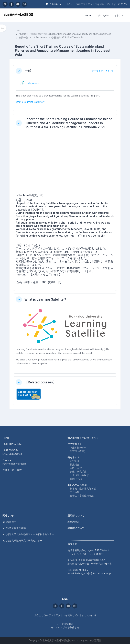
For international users (14, 464)
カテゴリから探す (79, 475)
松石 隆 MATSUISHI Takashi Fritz (68, 38)
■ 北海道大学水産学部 (14, 528)
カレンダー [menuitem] (103, 15)
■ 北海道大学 (9, 522)
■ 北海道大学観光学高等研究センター (22, 541)
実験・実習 (76, 468)
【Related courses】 (40, 382)
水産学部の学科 (78, 448)
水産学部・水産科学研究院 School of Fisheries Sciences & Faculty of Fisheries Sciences (65, 34)
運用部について (76, 516)
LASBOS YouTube (12, 444)
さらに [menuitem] (118, 15)
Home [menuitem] (88, 15)
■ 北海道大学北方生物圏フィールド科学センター (28, 534)
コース (18, 30)
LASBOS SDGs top (12, 454)
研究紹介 (75, 461)
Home (6, 438)
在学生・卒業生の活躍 (82, 496)
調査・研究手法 (78, 472)
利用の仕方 (73, 522)
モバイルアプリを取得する (65, 627)
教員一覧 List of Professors (33, 38)
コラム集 (75, 492)
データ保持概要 (65, 624)
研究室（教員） (78, 451)
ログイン (123, 4)
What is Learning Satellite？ (30, 102)
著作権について (76, 528)
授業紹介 (75, 465)
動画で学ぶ (76, 479)
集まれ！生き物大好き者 (83, 489)
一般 (28, 71)
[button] (54, 4)
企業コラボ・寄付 (12, 470)
